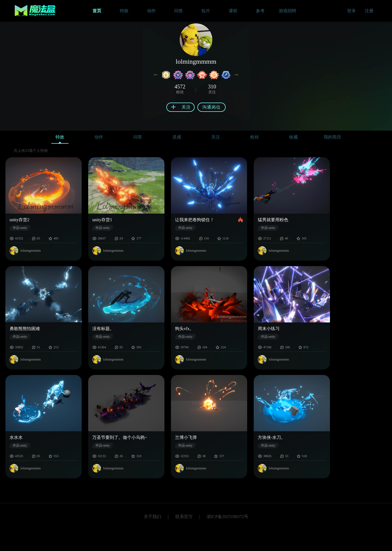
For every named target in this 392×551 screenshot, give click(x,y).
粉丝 (255, 137)
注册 (369, 11)
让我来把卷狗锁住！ (195, 220)
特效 (60, 138)
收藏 (293, 137)
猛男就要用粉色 (273, 220)
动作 (99, 137)
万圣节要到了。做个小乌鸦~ (120, 437)
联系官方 (184, 517)
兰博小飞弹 (186, 437)
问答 (138, 137)
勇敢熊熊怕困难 (25, 329)
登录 (351, 11)
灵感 (177, 137)
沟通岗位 (212, 107)
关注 (216, 137)
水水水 (16, 437)
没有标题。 (103, 329)
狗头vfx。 (184, 329)
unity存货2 (19, 220)
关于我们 (152, 517)
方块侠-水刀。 (272, 437)
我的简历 (332, 137)
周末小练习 (269, 329)
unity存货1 (102, 220)
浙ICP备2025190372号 (227, 517)
